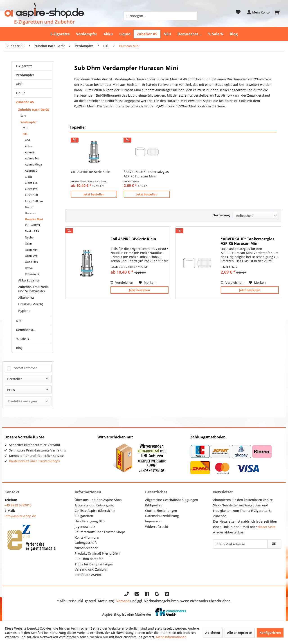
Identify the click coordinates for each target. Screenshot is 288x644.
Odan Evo (31, 256)
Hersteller (15, 379)
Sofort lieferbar (25, 368)
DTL (25, 134)
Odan (28, 244)
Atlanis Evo (32, 158)
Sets (23, 116)
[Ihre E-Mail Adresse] (240, 544)
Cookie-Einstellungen (161, 511)
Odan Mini (32, 250)
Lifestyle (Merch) (31, 304)
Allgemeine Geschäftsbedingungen (172, 500)
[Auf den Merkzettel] (147, 283)
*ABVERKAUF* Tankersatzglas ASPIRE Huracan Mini (146, 174)
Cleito (29, 177)
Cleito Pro (31, 189)
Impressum (154, 521)
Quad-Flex (31, 262)
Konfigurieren (270, 633)
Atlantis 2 (31, 171)
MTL (25, 128)
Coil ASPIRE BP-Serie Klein (91, 172)
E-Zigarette (24, 66)
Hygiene (24, 311)
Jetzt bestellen (94, 194)
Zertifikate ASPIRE (88, 575)
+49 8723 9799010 (18, 505)
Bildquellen (154, 505)
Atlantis (30, 152)
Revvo (29, 268)
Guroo (29, 207)
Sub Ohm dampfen (89, 559)
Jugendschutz (85, 527)
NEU (19, 321)
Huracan (31, 213)
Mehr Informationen (171, 637)
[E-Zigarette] (60, 34)
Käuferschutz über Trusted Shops (34, 461)
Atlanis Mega (33, 164)
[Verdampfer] (87, 34)
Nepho (29, 237)
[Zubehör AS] (147, 34)
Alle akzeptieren (240, 633)
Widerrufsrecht (157, 527)
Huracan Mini (34, 219)
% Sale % (23, 339)
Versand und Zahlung (91, 569)
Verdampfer (25, 75)
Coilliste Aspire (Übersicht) (95, 511)
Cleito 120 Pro (34, 201)
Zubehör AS (25, 102)
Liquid (21, 93)
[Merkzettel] (238, 12)
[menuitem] (160, 16)
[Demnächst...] (190, 34)
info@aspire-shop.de (20, 516)
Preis (11, 390)
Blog (19, 348)
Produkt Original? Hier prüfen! (98, 553)
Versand (123, 601)
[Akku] (108, 34)
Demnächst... (26, 330)
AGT (28, 140)
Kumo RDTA (33, 225)
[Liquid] (125, 34)
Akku (20, 84)
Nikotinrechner (86, 548)
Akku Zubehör (29, 280)
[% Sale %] (216, 34)
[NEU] (167, 34)
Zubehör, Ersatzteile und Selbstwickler (33, 289)
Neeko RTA (32, 231)
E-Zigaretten (84, 516)
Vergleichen (122, 282)
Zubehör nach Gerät (34, 110)
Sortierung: (222, 215)
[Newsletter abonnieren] (274, 544)
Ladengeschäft (86, 543)
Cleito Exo (31, 183)
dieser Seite (267, 527)
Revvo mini (32, 274)
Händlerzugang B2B (90, 521)
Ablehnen (213, 633)
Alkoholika (26, 298)
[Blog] (234, 34)
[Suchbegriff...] (160, 16)
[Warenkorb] (279, 12)
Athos (29, 146)
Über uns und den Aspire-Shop (98, 500)
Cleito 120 (31, 195)
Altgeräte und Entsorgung (94, 505)
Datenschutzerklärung (162, 516)
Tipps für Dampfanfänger (94, 564)
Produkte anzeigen (28, 401)
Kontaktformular (87, 537)
